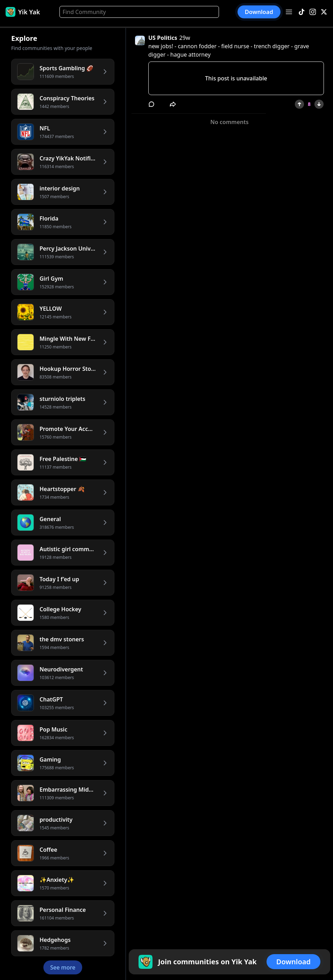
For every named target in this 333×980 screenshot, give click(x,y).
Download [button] (259, 12)
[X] (324, 12)
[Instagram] (313, 12)
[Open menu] (289, 12)
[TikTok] (302, 12)
